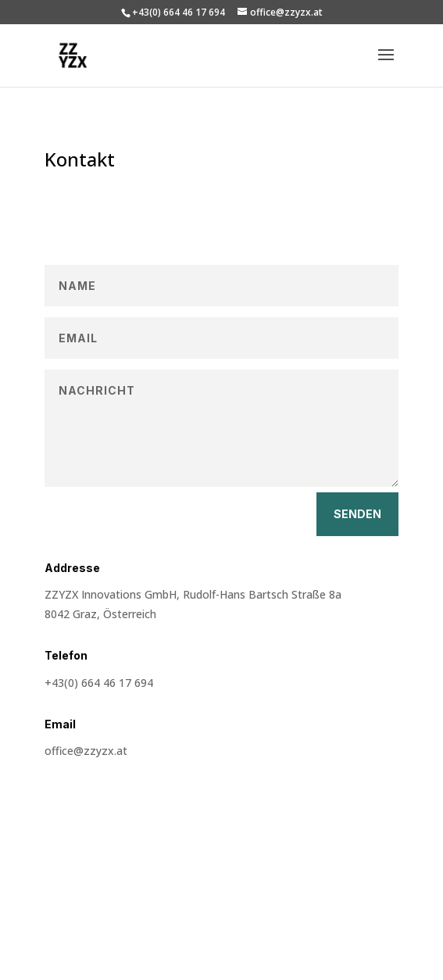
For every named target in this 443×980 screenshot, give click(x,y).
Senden (357, 514)
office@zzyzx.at (86, 751)
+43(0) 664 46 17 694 (99, 683)
